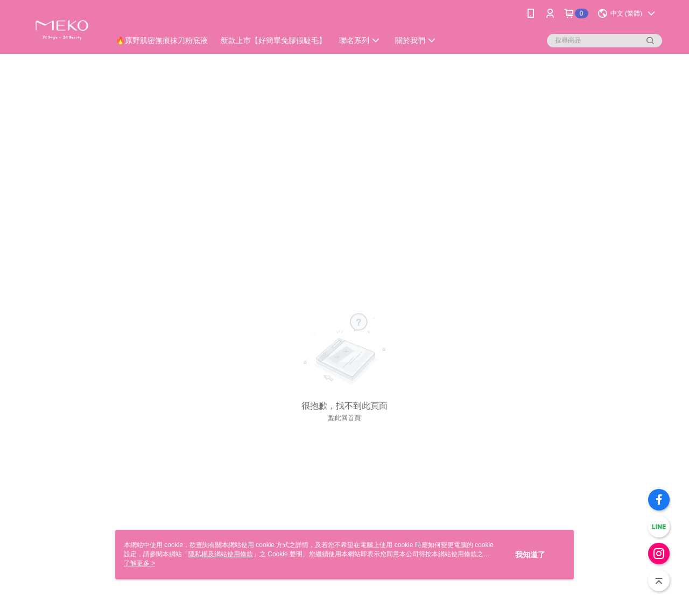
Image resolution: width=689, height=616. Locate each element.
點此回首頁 (344, 418)
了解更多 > (139, 563)
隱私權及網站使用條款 (221, 554)
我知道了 (530, 555)
